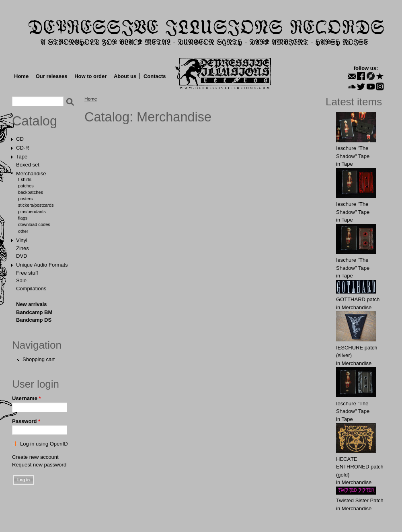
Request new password (39, 465)
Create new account (35, 457)
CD (20, 139)
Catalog (35, 121)
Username (27, 398)
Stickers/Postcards (36, 205)
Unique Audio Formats (42, 265)
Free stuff (27, 273)
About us (125, 76)
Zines (23, 248)
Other (23, 231)
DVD (22, 256)
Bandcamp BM (34, 312)
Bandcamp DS (34, 320)
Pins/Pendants (32, 212)
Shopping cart (39, 359)
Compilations (31, 289)
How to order (90, 76)
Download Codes (34, 224)
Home (21, 76)
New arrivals (32, 304)
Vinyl (22, 240)
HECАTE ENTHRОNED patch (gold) (360, 467)
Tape (22, 157)
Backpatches (31, 192)
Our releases (52, 76)
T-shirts (25, 179)
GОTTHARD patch (358, 299)
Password (26, 421)
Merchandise (31, 174)
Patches (26, 186)
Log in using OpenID (44, 444)
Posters (25, 199)
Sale (21, 280)
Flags (23, 218)
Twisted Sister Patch (360, 500)
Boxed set (28, 165)
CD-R (23, 148)
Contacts (155, 76)
